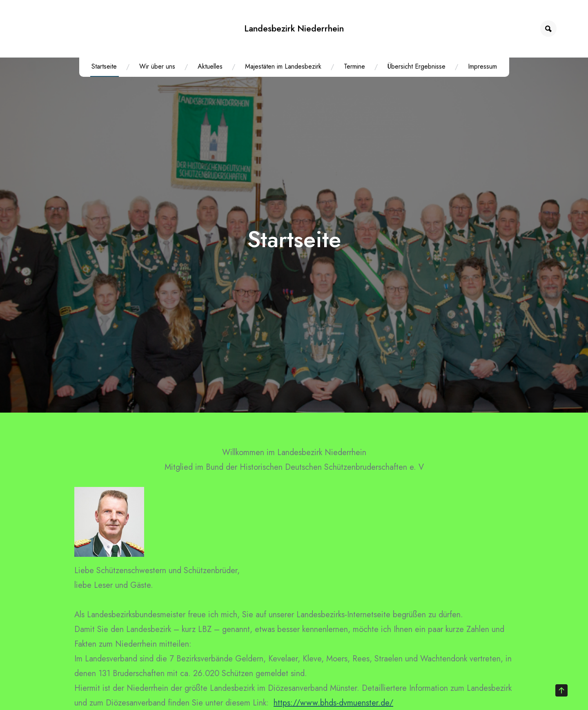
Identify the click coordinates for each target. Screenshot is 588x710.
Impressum (482, 66)
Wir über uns (157, 66)
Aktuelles (210, 66)
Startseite (104, 66)
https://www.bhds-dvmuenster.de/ (333, 703)
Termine (354, 66)
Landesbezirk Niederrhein (294, 28)
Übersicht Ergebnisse (416, 66)
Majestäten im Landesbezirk (283, 66)
